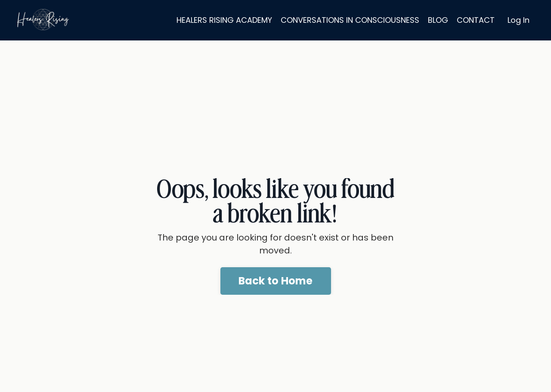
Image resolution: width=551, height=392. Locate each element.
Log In (518, 20)
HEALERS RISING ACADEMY (224, 20)
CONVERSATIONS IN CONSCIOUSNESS (350, 20)
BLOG (438, 20)
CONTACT (476, 20)
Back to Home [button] (276, 281)
